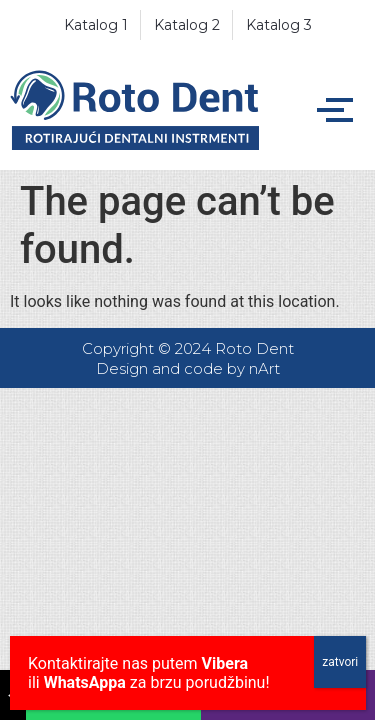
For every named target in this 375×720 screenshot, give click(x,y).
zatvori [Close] (340, 662)
